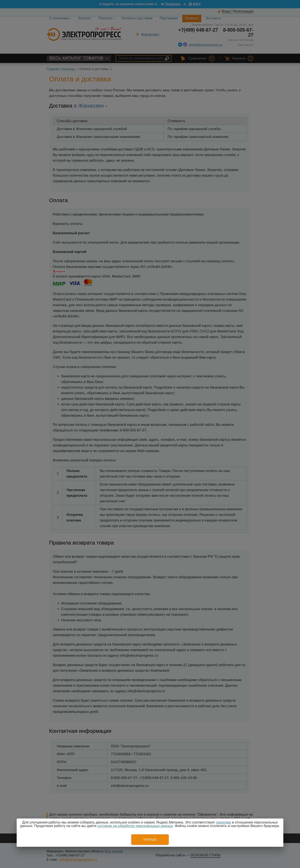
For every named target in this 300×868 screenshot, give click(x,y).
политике (224, 822)
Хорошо (150, 840)
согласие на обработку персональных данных (135, 826)
